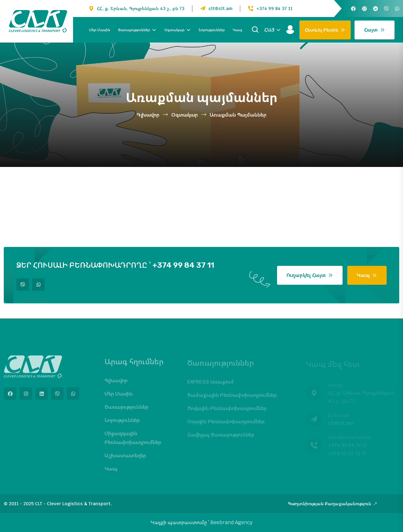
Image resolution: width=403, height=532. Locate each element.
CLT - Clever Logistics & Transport (73, 504)
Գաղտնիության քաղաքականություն (332, 504)
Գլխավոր (148, 115)
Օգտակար (174, 30)
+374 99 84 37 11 (274, 9)
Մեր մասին (100, 30)
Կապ (237, 30)
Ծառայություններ (134, 30)
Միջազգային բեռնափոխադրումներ (133, 441)
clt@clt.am (220, 9)
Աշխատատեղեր (125, 459)
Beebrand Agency (231, 522)
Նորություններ (212, 30)
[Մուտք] (290, 30)
